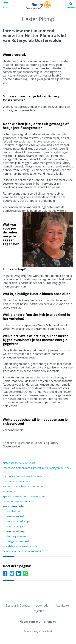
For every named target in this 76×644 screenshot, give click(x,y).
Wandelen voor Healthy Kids (20, 546)
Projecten (38, 611)
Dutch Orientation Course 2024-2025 (26, 551)
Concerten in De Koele (16, 481)
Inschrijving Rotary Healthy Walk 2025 (26, 476)
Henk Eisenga (15, 526)
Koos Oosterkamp (18, 521)
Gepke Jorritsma (16, 536)
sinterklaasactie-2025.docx (19, 463)
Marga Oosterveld (18, 541)
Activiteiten (10, 491)
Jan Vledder (13, 511)
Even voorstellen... (15, 506)
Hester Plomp (16, 531)
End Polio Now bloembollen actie (23, 486)
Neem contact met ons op (38, 622)
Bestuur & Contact (18, 605)
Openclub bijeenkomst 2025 (20, 501)
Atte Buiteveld (15, 516)
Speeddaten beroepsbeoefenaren (24, 496)
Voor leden (43, 605)
